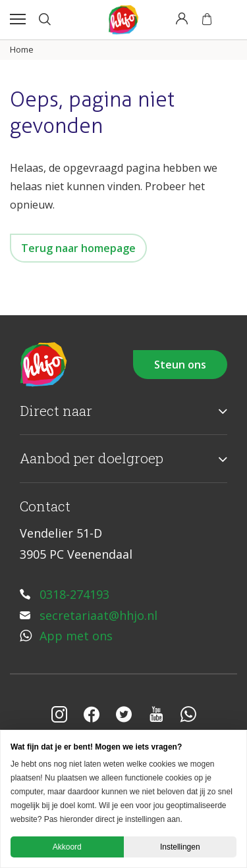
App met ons (76, 636)
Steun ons (180, 365)
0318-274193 (74, 594)
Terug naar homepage (78, 248)
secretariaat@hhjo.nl (98, 615)
